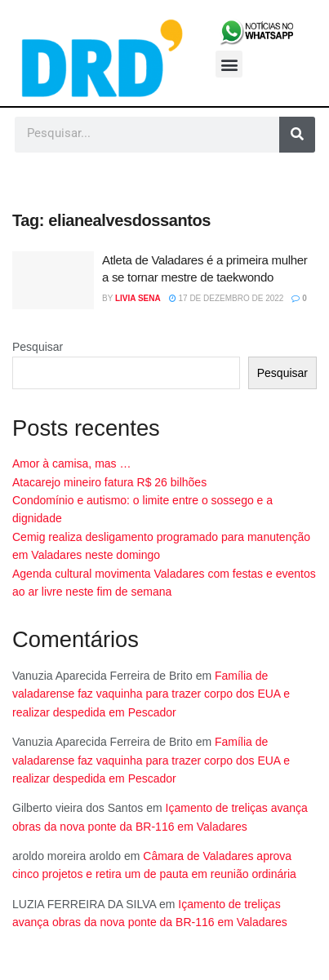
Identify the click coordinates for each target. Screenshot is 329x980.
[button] (229, 64)
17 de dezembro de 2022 (227, 298)
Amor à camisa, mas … (71, 463)
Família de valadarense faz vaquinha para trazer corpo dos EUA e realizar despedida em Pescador (151, 694)
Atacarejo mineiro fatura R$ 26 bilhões (109, 482)
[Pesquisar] (297, 135)
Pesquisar (38, 347)
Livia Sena (138, 298)
